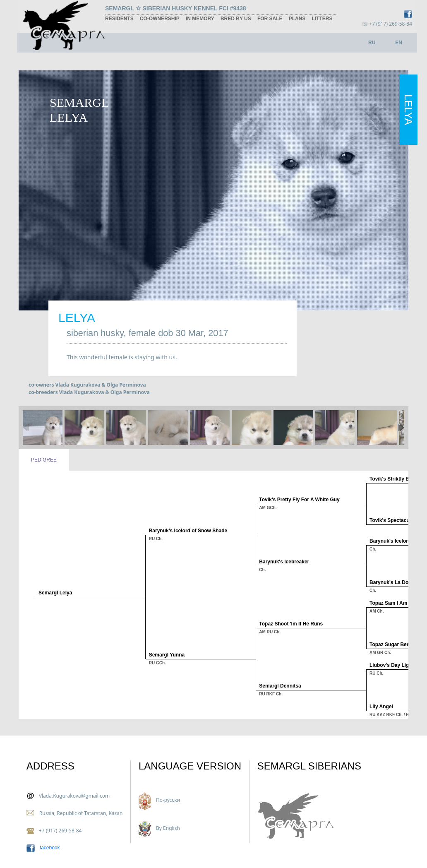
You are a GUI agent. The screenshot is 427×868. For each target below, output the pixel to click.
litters (322, 19)
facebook (50, 848)
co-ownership (160, 19)
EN (399, 43)
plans (297, 19)
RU (372, 43)
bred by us (236, 19)
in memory (200, 19)
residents (119, 19)
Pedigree (44, 460)
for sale (270, 19)
